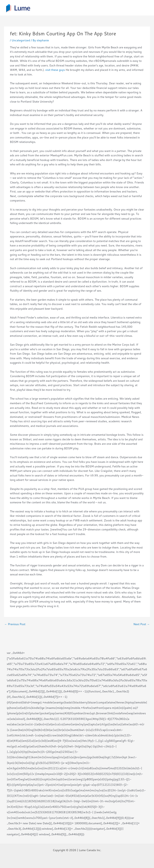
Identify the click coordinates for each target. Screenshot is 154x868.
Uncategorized (21, 40)
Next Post (141, 624)
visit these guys (55, 70)
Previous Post (15, 624)
